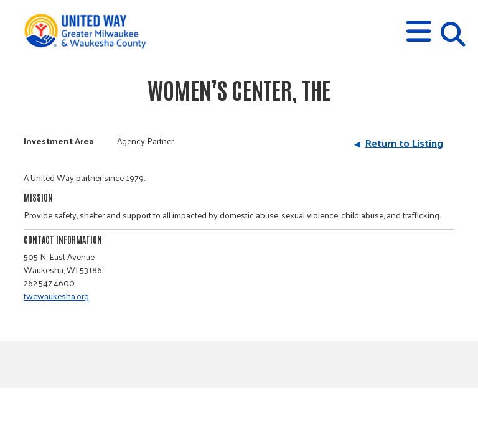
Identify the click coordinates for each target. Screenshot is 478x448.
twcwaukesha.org (56, 296)
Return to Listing (404, 143)
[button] (419, 31)
